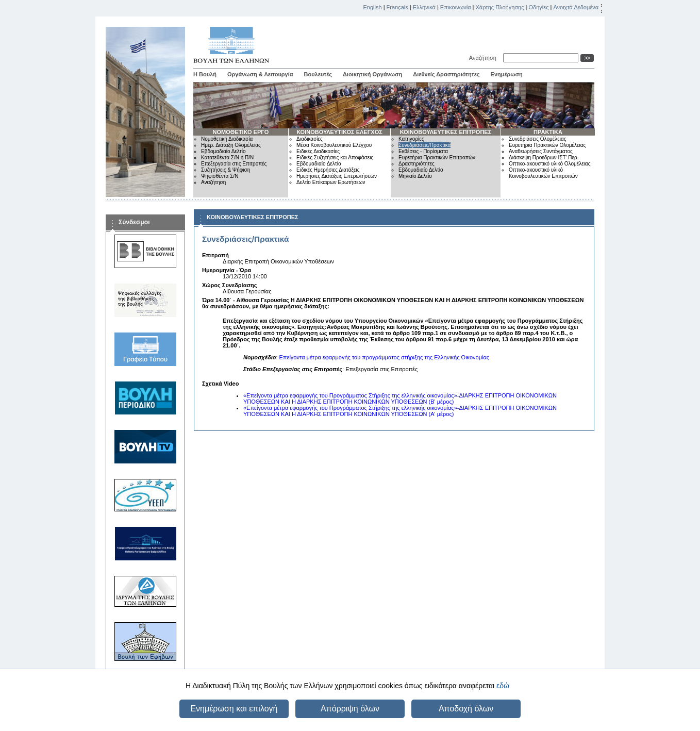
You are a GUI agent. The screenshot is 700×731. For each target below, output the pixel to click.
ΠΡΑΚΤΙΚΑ (548, 132)
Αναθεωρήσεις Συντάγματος (541, 151)
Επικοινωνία (456, 7)
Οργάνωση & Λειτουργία (260, 74)
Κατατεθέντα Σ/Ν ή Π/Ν (227, 157)
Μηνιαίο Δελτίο (415, 176)
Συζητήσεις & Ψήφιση (226, 170)
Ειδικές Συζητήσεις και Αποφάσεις (335, 157)
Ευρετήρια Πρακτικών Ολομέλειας (547, 145)
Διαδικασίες (310, 139)
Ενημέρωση (507, 74)
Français (397, 7)
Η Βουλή (205, 74)
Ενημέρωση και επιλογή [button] (234, 709)
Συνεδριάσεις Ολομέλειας (538, 139)
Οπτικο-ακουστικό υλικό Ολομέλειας (549, 164)
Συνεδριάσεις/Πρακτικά (424, 145)
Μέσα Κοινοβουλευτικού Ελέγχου (334, 145)
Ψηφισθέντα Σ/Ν (220, 176)
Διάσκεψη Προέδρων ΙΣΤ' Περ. (544, 157)
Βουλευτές (318, 74)
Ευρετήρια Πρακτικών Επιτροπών (437, 157)
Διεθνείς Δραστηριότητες (446, 74)
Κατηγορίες (411, 139)
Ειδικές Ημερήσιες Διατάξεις (328, 170)
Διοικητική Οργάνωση (372, 74)
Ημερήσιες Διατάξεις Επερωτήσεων (337, 176)
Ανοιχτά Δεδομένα (576, 7)
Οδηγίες (538, 7)
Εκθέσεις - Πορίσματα (423, 151)
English (373, 7)
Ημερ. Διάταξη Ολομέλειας (231, 145)
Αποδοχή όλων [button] (466, 709)
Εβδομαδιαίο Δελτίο (223, 151)
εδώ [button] (503, 686)
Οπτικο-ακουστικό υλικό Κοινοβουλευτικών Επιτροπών (543, 173)
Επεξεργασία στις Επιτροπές (234, 164)
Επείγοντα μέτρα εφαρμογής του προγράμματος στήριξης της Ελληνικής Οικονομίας (385, 357)
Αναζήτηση (484, 58)
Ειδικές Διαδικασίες (318, 151)
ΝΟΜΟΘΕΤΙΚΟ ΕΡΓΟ (241, 132)
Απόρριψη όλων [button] (350, 709)
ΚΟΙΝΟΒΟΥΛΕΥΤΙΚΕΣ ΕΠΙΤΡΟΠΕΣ (446, 132)
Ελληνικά (424, 7)
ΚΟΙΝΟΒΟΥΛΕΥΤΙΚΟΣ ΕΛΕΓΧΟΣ (339, 132)
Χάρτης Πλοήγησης (500, 7)
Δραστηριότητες (416, 164)
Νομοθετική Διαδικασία (227, 139)
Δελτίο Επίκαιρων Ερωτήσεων (331, 182)
